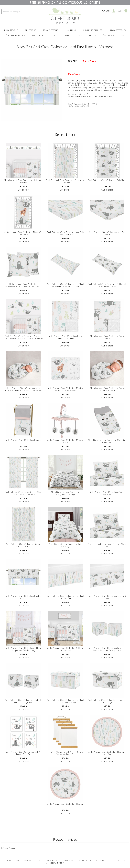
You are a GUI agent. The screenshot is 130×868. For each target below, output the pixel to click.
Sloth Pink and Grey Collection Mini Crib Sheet (107, 233)
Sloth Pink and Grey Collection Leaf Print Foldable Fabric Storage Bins (107, 649)
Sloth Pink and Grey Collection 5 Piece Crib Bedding (65, 649)
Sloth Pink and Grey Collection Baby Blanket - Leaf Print (65, 337)
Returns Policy (85, 861)
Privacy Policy (51, 861)
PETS (81, 35)
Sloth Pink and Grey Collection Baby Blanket (107, 337)
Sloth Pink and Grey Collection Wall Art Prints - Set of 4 (23, 753)
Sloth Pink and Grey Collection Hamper (23, 440)
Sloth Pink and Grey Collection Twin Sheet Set (107, 545)
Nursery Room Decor (93, 30)
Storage (54, 35)
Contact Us (28, 861)
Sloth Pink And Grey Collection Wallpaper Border (23, 181)
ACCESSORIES (109, 35)
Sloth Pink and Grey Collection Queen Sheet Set (107, 493)
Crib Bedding (31, 30)
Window (68, 35)
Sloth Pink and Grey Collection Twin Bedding (65, 545)
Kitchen (93, 35)
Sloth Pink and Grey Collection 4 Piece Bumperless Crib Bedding (23, 649)
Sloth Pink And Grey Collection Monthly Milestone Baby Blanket (65, 389)
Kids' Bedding (71, 30)
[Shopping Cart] (126, 11)
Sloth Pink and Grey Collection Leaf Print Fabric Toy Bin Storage (65, 701)
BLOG (39, 861)
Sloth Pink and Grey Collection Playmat (65, 804)
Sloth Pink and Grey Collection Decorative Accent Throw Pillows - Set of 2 (23, 285)
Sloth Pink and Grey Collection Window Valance (23, 597)
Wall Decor (38, 35)
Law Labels (100, 861)
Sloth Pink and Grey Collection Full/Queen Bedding (65, 493)
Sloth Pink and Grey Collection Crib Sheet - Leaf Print (65, 181)
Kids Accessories (118, 30)
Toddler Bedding (51, 30)
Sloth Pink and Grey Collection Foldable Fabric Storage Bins (23, 701)
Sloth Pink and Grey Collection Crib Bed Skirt (107, 597)
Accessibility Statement (55, 863)
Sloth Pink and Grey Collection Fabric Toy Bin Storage (107, 701)
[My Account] (114, 11)
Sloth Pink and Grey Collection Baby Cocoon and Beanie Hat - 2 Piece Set (23, 389)
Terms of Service (68, 861)
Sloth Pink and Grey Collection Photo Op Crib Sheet (23, 233)
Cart (120, 11)
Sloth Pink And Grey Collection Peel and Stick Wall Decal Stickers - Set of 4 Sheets (23, 337)
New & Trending (11, 30)
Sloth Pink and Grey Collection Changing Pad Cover (107, 441)
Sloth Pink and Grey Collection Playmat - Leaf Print (107, 753)
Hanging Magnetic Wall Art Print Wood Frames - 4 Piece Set (65, 753)
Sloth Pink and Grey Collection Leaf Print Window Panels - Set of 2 (23, 493)
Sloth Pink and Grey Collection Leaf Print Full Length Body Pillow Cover (65, 285)
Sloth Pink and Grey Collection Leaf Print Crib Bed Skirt (65, 597)
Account (106, 11)
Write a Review (8, 848)
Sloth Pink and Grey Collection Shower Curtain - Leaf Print (23, 545)
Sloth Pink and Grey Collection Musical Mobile (65, 441)
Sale (123, 35)
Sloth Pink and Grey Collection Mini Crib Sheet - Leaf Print (65, 233)
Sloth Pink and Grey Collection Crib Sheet (107, 180)
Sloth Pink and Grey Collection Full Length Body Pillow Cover (107, 285)
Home (9, 861)
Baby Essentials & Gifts (15, 35)
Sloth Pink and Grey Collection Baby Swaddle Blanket (107, 389)
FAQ (17, 861)
